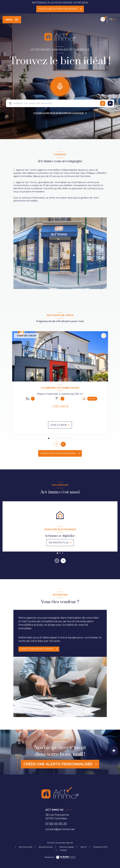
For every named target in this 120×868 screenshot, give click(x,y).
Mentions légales (67, 847)
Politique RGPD (100, 847)
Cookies (63, 850)
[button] (63, 444)
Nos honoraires (25, 847)
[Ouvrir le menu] (12, 20)
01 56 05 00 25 (56, 824)
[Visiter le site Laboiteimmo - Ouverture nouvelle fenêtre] (65, 857)
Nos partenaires (46, 847)
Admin (84, 847)
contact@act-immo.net (60, 829)
